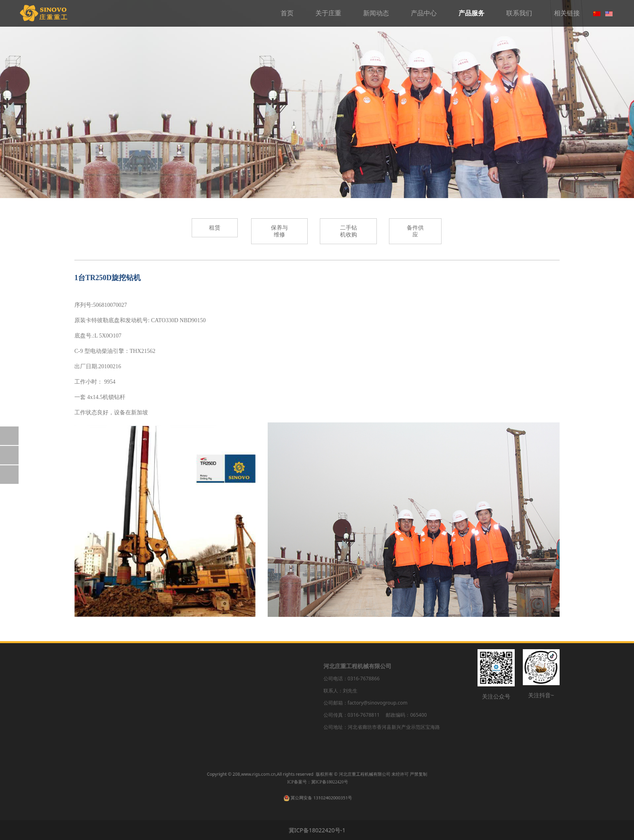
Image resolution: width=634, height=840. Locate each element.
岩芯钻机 (210, 684)
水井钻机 (210, 698)
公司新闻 (146, 684)
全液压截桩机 (216, 712)
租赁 (265, 684)
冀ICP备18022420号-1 (317, 830)
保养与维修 (273, 698)
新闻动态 (376, 13)
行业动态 (146, 698)
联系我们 (519, 13)
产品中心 (424, 13)
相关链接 (567, 13)
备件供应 (271, 727)
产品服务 (471, 13)
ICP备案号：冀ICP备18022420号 (317, 784)
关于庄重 (328, 13)
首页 (287, 13)
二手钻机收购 (276, 712)
